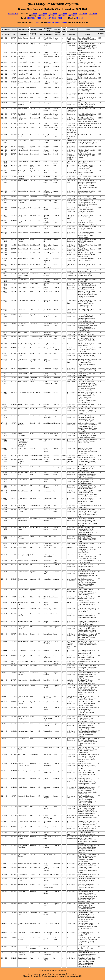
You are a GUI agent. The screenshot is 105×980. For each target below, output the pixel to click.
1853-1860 (43, 14)
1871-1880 (63, 14)
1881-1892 (72, 16)
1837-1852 (33, 14)
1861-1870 (53, 14)
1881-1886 (62, 18)
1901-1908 (93, 14)
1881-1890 (73, 14)
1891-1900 (83, 14)
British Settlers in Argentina (57, 22)
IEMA (37, 22)
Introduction (13, 14)
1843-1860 (42, 16)
